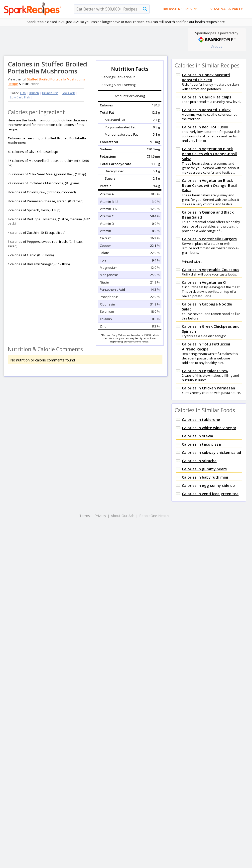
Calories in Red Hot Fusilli (205, 127)
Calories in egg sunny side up (208, 485)
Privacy (100, 516)
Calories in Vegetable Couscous (211, 270)
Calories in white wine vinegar (209, 428)
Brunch (34, 93)
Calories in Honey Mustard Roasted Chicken (206, 77)
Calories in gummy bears (204, 469)
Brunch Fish (50, 93)
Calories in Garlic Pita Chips (207, 97)
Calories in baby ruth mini (205, 477)
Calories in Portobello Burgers (209, 239)
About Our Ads (123, 516)
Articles (217, 46)
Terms (85, 516)
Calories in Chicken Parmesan (208, 388)
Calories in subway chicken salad (211, 452)
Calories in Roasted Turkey (206, 110)
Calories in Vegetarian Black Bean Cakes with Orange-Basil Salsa (209, 154)
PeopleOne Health (154, 516)
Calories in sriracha (199, 461)
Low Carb (68, 93)
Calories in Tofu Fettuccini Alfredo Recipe (206, 346)
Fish (23, 93)
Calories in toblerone (201, 419)
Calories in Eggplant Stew (205, 371)
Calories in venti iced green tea (210, 494)
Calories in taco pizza (201, 444)
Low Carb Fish (20, 97)
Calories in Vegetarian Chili (206, 282)
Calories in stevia (197, 436)
